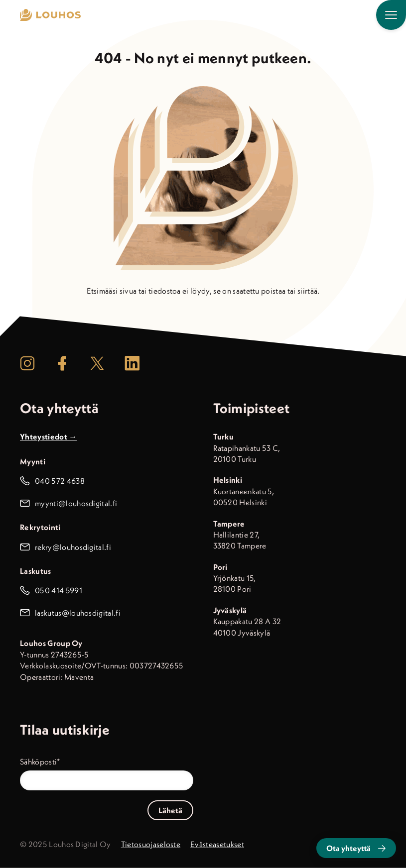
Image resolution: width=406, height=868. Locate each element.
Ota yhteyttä (356, 848)
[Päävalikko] (391, 15)
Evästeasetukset (217, 844)
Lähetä (170, 810)
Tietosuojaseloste (151, 844)
